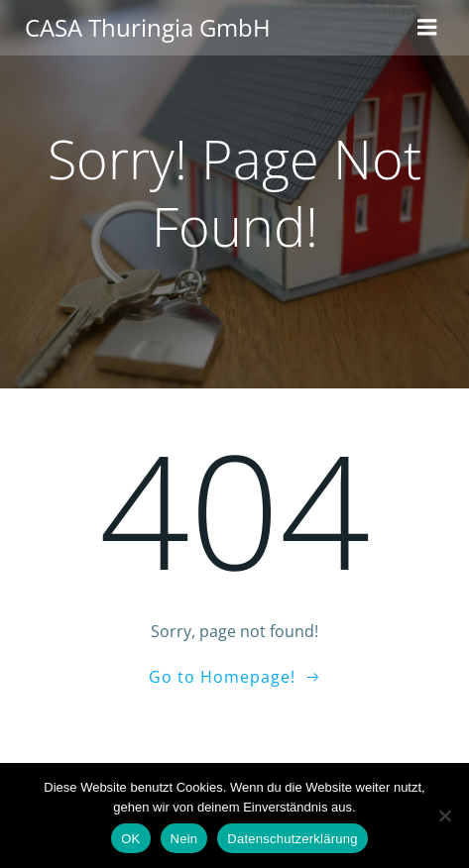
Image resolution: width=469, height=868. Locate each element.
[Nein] (444, 815)
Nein (184, 839)
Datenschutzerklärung (292, 839)
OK (130, 839)
